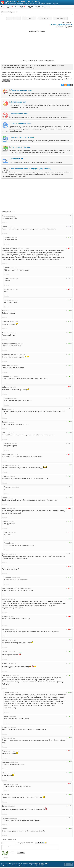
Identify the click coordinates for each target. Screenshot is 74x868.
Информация (47, 7)
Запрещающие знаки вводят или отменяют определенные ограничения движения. (37, 115)
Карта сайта (45, 865)
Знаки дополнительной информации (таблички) (31, 168)
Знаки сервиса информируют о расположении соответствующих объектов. (37, 160)
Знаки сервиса (17, 159)
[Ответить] (5, 223)
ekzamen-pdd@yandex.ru (34, 865)
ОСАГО (38, 7)
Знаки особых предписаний (22, 137)
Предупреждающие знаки (22, 90)
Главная (5, 12)
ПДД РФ (30, 7)
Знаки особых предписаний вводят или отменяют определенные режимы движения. (37, 139)
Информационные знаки (21, 147)
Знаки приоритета (18, 102)
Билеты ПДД (7, 7)
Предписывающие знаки (21, 123)
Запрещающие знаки (20, 114)
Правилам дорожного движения (61, 25)
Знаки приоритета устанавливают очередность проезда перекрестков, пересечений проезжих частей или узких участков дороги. (37, 104)
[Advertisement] (37, 194)
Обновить (5, 858)
